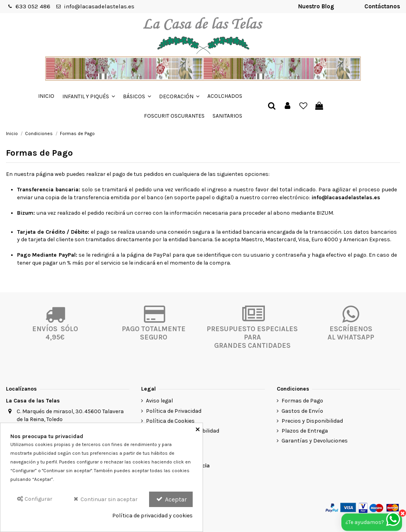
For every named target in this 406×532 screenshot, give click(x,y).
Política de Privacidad (174, 411)
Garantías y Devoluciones (315, 441)
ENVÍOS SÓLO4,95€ (55, 333)
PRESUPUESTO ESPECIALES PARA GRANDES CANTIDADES (252, 337)
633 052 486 (33, 6)
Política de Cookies (170, 421)
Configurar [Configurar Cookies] (34, 499)
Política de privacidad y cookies (152, 516)
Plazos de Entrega (305, 431)
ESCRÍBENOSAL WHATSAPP (351, 333)
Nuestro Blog (316, 6)
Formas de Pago (302, 401)
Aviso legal (159, 401)
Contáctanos (382, 6)
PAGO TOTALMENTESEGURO (154, 333)
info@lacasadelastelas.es (99, 6)
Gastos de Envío (302, 411)
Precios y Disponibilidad (312, 421)
